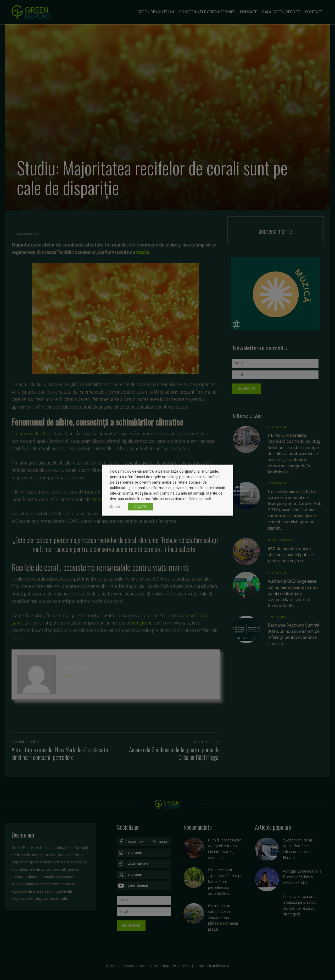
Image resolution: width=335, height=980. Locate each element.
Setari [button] (115, 506)
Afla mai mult (200, 498)
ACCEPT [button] (140, 506)
